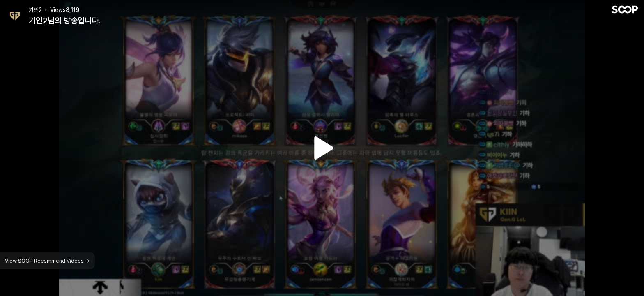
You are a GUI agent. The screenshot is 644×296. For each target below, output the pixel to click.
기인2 (35, 10)
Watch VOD (322, 148)
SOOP (625, 9)
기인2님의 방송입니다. (65, 21)
